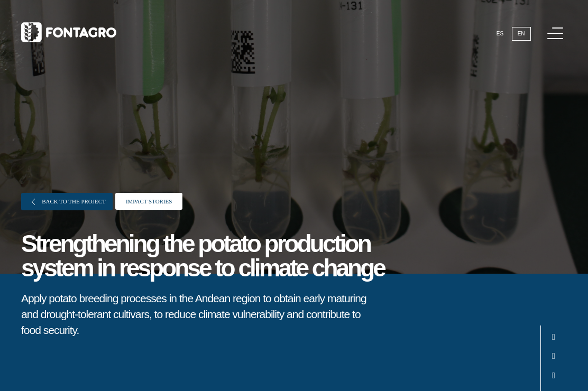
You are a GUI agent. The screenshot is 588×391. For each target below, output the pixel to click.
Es (500, 34)
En (521, 34)
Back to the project (69, 202)
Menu (557, 28)
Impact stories (149, 201)
